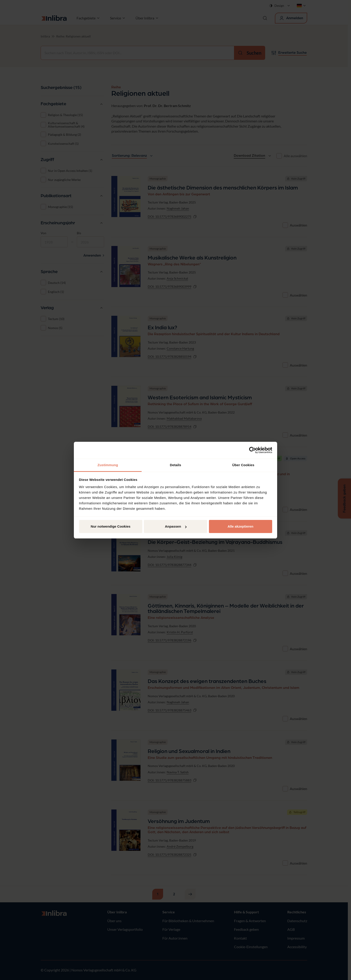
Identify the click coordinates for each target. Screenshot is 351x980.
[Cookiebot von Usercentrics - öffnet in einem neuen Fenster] (252, 450)
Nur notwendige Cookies (111, 526)
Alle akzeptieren (240, 526)
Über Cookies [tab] (243, 465)
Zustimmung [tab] (108, 465)
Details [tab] (175, 465)
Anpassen (176, 526)
